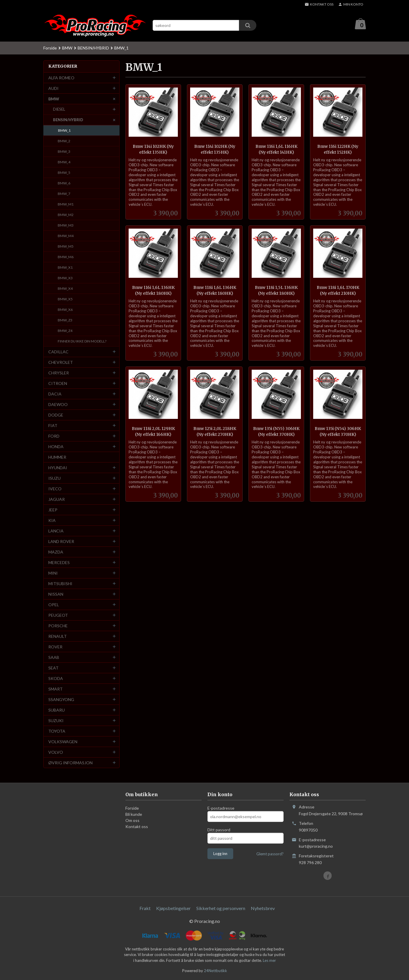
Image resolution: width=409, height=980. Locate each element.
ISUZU (54, 478)
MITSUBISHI (60, 584)
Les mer (269, 961)
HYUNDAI (58, 468)
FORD (54, 436)
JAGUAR (57, 500)
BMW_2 (64, 141)
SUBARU (57, 710)
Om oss (132, 821)
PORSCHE (58, 626)
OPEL (54, 605)
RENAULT (58, 637)
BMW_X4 (65, 289)
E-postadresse (221, 808)
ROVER (55, 647)
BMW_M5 (66, 247)
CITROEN (58, 384)
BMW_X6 (65, 310)
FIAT (53, 426)
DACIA (55, 394)
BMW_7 (64, 194)
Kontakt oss (137, 827)
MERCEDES (59, 563)
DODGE (56, 415)
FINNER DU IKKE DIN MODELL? (82, 341)
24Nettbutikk (215, 971)
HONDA (56, 447)
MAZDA (56, 552)
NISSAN (56, 594)
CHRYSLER (59, 373)
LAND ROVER (61, 542)
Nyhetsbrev (263, 908)
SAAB (54, 658)
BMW (54, 99)
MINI (53, 573)
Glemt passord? (270, 854)
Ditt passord (219, 830)
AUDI (53, 89)
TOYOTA (57, 731)
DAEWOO (58, 405)
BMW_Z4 (65, 331)
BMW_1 (64, 131)
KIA (52, 521)
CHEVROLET (61, 363)
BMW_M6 (66, 257)
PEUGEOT (58, 615)
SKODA (56, 679)
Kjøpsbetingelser (173, 908)
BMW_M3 (66, 226)
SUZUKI (56, 721)
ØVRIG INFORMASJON (70, 763)
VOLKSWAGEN (63, 742)
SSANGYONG (61, 700)
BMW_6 (64, 183)
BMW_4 (64, 162)
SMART (56, 689)
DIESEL (59, 109)
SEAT (53, 668)
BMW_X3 (65, 278)
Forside (50, 48)
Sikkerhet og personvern (221, 908)
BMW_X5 (65, 299)
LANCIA (56, 531)
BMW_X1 (65, 268)
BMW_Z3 (65, 320)
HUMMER (57, 457)
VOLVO (56, 752)
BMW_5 (64, 173)
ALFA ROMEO (61, 78)
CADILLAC (58, 352)
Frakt (145, 908)
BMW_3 (64, 152)
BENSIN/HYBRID (68, 120)
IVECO (55, 489)
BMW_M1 (66, 204)
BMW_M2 (66, 215)
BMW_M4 (66, 236)
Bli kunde (134, 814)
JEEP (53, 510)
